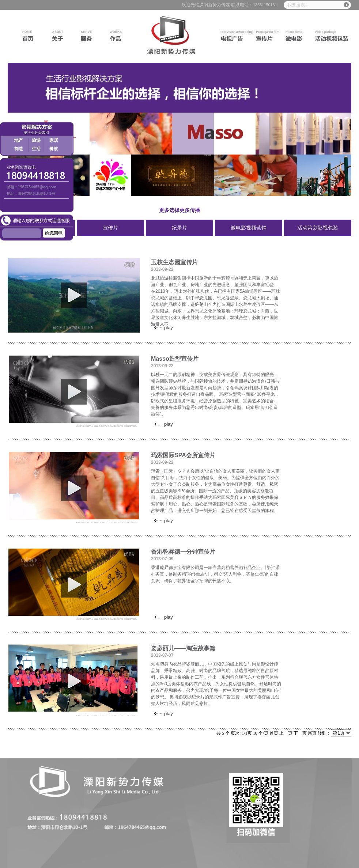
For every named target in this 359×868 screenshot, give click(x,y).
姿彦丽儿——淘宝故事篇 (183, 648)
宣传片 (110, 228)
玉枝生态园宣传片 (174, 262)
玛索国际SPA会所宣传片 (183, 455)
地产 (19, 140)
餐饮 (54, 149)
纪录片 (179, 228)
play (74, 295)
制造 (19, 149)
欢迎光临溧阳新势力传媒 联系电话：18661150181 (229, 5)
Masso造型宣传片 (175, 359)
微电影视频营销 (249, 228)
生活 (36, 149)
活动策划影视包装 (318, 228)
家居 (54, 140)
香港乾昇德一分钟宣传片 (183, 552)
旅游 (36, 140)
